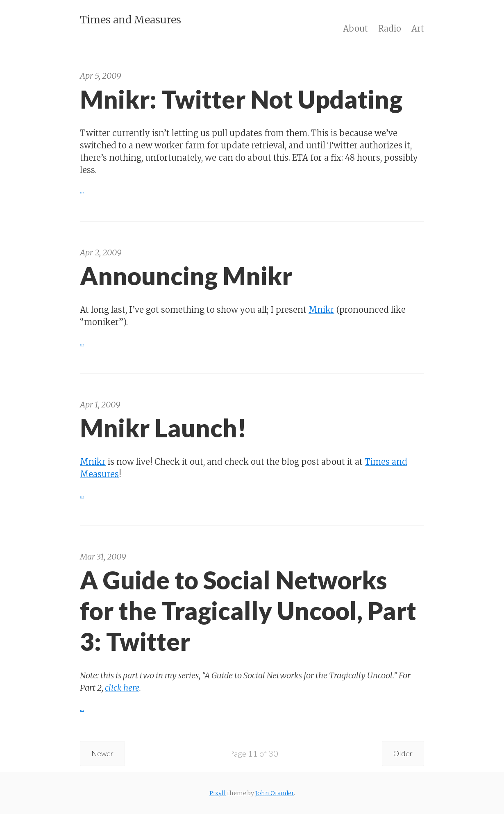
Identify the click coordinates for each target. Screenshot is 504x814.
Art (418, 28)
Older (401, 753)
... (82, 190)
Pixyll (218, 793)
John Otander (275, 793)
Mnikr (321, 310)
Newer (104, 753)
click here (122, 688)
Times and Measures (131, 20)
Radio (390, 28)
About (355, 28)
